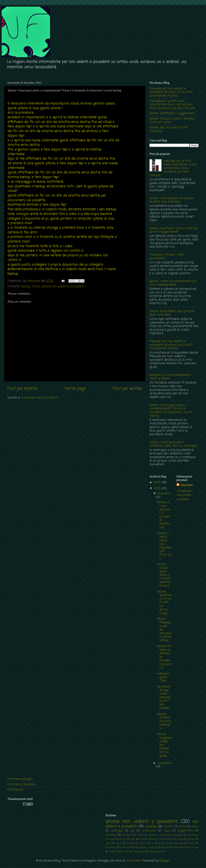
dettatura (167, 839)
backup (26, 286)
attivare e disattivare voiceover (165, 835)
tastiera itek (122, 852)
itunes (195, 827)
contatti (168, 827)
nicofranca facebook (21, 784)
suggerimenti (185, 831)
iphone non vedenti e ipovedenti (63, 286)
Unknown (186, 485)
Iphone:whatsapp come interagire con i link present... (164, 697)
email (182, 827)
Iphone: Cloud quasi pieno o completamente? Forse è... (164, 575)
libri (167, 843)
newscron (125, 848)
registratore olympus (146, 848)
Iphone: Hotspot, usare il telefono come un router (172, 120)
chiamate (153, 839)
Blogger (164, 861)
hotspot (131, 843)
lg (160, 843)
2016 (158, 482)
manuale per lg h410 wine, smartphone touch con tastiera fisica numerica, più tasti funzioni (172, 105)
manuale (179, 843)
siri (110, 852)
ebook (180, 839)
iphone (143, 843)
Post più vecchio (127, 389)
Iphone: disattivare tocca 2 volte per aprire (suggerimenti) (174, 230)
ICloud (36, 286)
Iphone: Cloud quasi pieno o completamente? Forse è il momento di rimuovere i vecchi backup (171, 410)
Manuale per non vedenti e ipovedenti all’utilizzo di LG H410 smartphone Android (171, 92)
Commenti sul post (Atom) (40, 398)
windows (151, 826)
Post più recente (22, 389)
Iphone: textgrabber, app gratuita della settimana (172, 313)
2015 (158, 488)
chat (141, 839)
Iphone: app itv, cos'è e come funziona (169, 129)
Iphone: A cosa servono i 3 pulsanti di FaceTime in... (164, 515)
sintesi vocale (191, 848)
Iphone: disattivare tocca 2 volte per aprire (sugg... (164, 602)
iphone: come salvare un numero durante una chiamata (172, 200)
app (132, 831)
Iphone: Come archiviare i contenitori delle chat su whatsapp (173, 444)
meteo (192, 843)
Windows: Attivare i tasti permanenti (167, 256)
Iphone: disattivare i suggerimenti (172, 113)
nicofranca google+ (20, 779)
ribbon (165, 848)
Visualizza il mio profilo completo (185, 495)
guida (119, 843)
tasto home (139, 852)
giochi (108, 843)
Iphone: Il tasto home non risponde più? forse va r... (164, 546)
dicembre (164, 494)
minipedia (111, 848)
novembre (164, 763)
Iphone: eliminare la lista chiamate (164, 721)
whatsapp (117, 831)
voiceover (111, 835)
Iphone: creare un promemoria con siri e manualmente (173, 283)
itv (153, 843)
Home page (75, 389)
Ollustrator (133, 861)
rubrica (176, 848)
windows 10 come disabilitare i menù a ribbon (171, 377)
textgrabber (155, 852)
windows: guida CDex (163, 677)
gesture (191, 839)
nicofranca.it (16, 790)
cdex (133, 839)
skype (167, 831)
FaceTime (127, 835)
